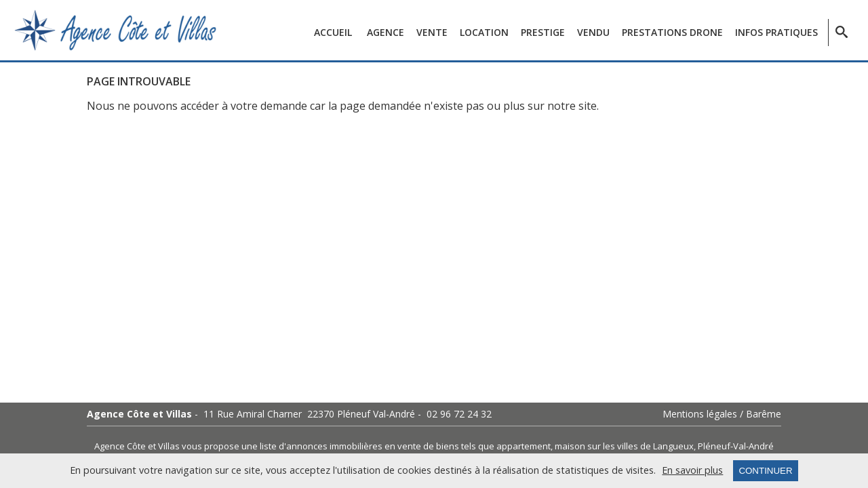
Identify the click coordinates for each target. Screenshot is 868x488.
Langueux (673, 446)
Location (484, 32)
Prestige (543, 32)
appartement (524, 446)
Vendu (593, 32)
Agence (386, 32)
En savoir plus (692, 470)
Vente (432, 32)
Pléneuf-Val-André (736, 446)
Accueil (333, 32)
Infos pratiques (776, 32)
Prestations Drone (672, 32)
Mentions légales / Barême (722, 414)
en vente (403, 446)
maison (570, 446)
